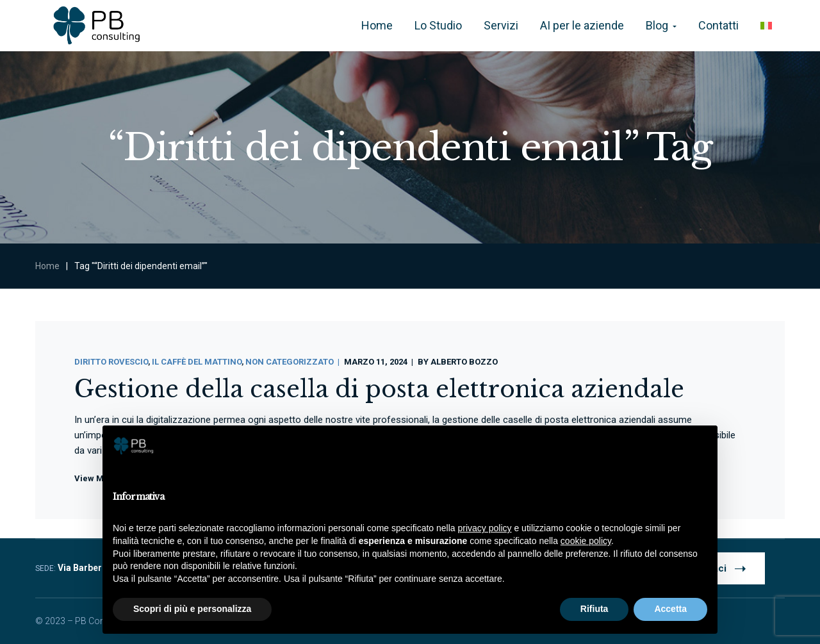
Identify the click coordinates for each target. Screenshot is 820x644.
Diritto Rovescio (111, 362)
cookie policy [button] (586, 541)
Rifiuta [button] (594, 609)
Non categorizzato (290, 362)
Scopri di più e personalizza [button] (192, 609)
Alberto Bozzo (464, 362)
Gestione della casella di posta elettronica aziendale (379, 389)
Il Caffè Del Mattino (197, 362)
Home (47, 266)
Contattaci (733, 568)
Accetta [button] (670, 609)
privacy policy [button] (485, 528)
